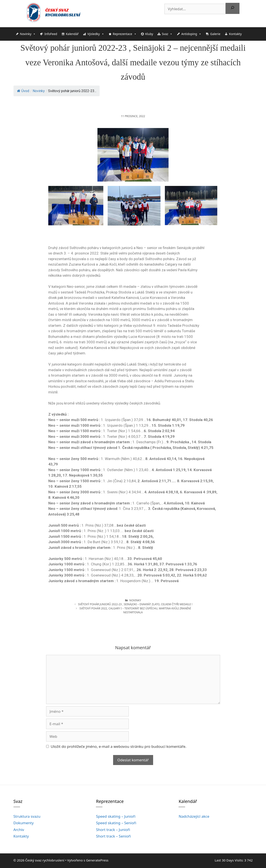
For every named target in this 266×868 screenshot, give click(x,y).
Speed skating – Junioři (116, 816)
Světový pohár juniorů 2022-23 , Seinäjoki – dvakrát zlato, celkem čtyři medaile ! (135, 604)
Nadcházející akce (194, 816)
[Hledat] (233, 8)
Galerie (215, 34)
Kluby (149, 34)
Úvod (23, 91)
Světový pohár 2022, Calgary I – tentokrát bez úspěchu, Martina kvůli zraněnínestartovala (135, 610)
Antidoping (191, 34)
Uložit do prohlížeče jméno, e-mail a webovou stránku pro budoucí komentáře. (119, 746)
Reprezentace (125, 34)
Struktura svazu (27, 816)
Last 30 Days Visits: (229, 860)
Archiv (19, 830)
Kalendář (72, 34)
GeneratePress (97, 860)
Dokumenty (24, 823)
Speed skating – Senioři (116, 823)
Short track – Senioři (113, 836)
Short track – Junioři (113, 830)
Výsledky (96, 34)
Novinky (28, 34)
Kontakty (235, 34)
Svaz (167, 34)
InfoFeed (51, 34)
